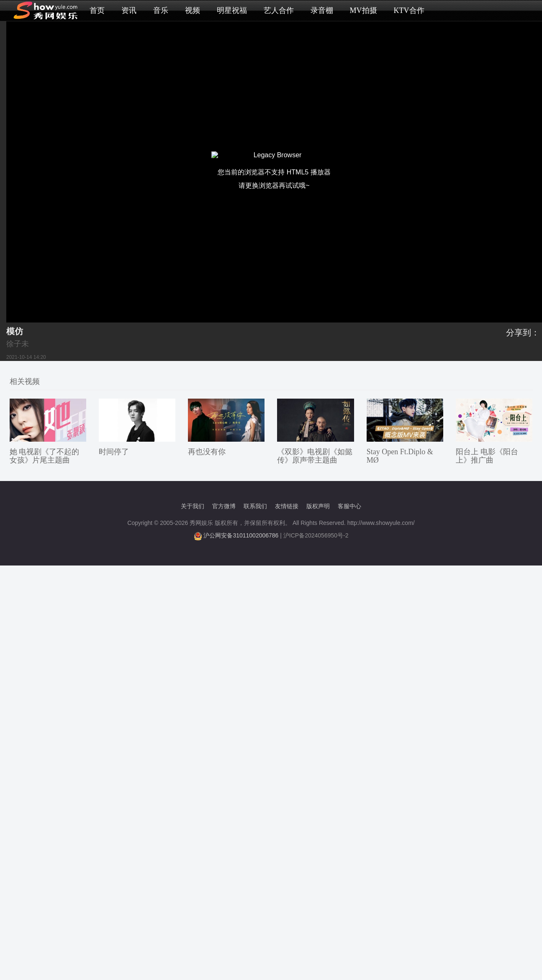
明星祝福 (232, 10)
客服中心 (349, 506)
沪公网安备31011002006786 (241, 535)
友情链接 (287, 506)
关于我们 (193, 506)
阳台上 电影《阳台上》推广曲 (487, 456)
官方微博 (224, 506)
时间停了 (114, 452)
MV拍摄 (363, 10)
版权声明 (318, 506)
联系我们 (255, 506)
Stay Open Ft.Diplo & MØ (400, 456)
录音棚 (322, 10)
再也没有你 (207, 452)
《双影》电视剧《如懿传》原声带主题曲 (315, 456)
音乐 (161, 10)
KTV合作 (409, 10)
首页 (97, 10)
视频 (193, 10)
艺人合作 (279, 10)
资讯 (129, 10)
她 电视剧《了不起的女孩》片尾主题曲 (45, 456)
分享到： (523, 333)
